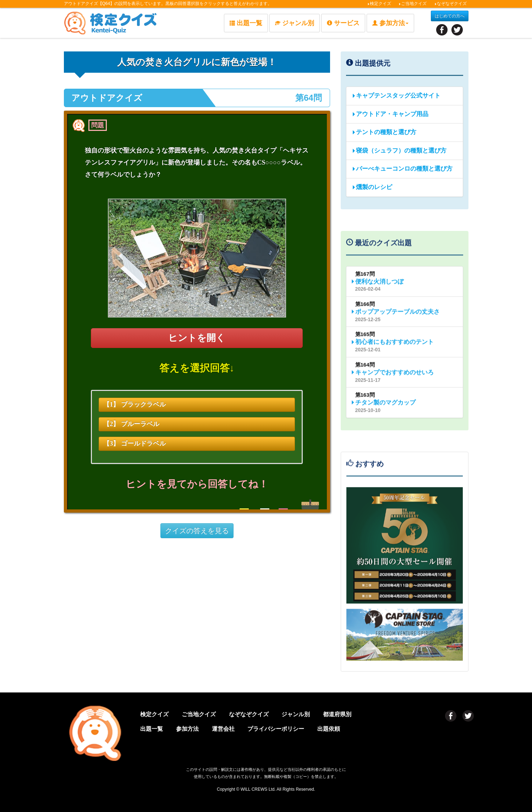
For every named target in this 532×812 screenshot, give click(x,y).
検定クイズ (379, 4)
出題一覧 (246, 23)
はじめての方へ (450, 16)
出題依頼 (329, 729)
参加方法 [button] (390, 23)
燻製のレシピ (372, 187)
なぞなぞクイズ (451, 4)
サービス (343, 23)
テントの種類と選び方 (384, 132)
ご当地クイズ (413, 4)
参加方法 (187, 729)
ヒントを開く (197, 338)
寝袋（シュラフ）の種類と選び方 (399, 151)
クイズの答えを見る (197, 531)
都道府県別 (337, 714)
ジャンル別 (295, 23)
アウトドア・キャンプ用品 (390, 114)
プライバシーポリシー (276, 729)
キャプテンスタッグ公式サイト (396, 96)
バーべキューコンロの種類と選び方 (402, 169)
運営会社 (223, 729)
